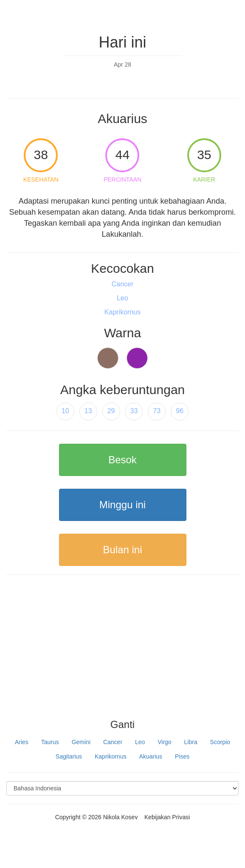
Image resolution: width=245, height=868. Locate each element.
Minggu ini (123, 505)
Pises (182, 756)
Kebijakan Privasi (167, 817)
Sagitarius (69, 756)
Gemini (81, 742)
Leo (140, 742)
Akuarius (151, 756)
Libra (191, 742)
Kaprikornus (111, 756)
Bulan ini (122, 550)
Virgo (164, 742)
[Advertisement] (123, 651)
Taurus (50, 742)
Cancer (113, 742)
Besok (123, 460)
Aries (22, 742)
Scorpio (220, 742)
